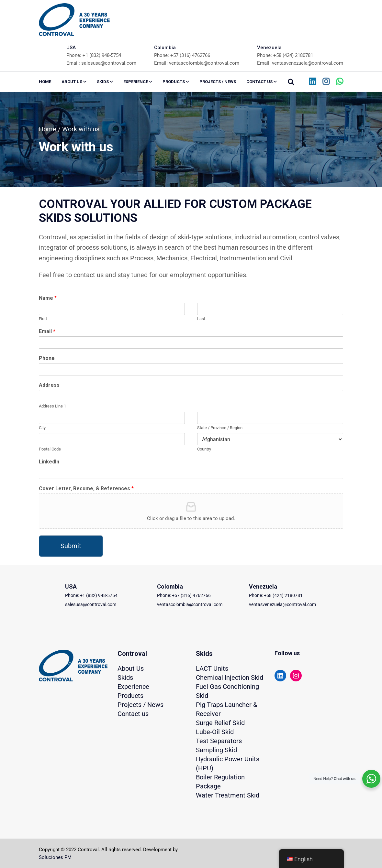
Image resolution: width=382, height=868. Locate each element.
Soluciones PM (55, 857)
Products (130, 696)
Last (201, 319)
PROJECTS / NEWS (218, 82)
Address (49, 385)
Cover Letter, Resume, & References (86, 488)
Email (47, 331)
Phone (47, 358)
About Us (131, 668)
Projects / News (140, 705)
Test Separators (219, 741)
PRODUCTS (176, 82)
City (42, 428)
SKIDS (105, 82)
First (43, 319)
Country (204, 449)
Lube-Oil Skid (215, 732)
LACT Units (212, 668)
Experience (133, 687)
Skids (125, 678)
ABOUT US (74, 82)
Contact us (133, 714)
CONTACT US (262, 82)
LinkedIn (49, 462)
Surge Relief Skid (220, 723)
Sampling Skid (216, 750)
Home (45, 82)
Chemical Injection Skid (230, 678)
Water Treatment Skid (228, 795)
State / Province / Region (220, 428)
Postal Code (50, 449)
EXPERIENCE (138, 82)
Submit (71, 546)
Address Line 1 (52, 406)
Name (48, 298)
